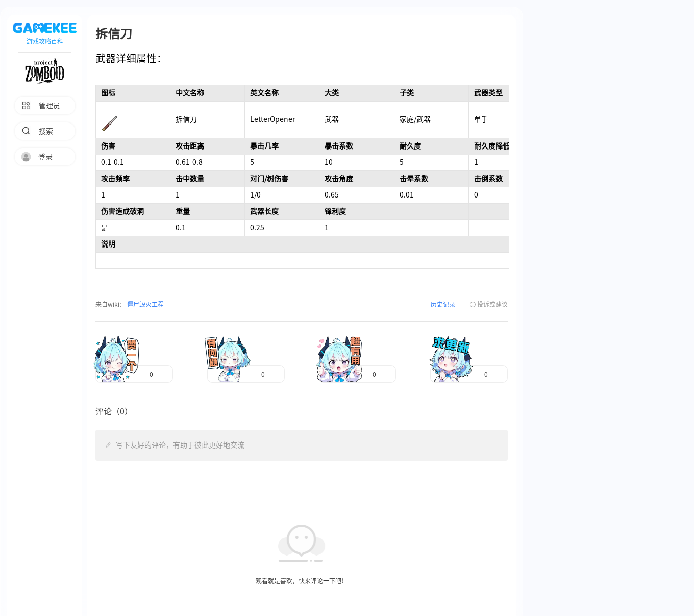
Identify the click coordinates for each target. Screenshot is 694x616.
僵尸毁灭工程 (145, 304)
